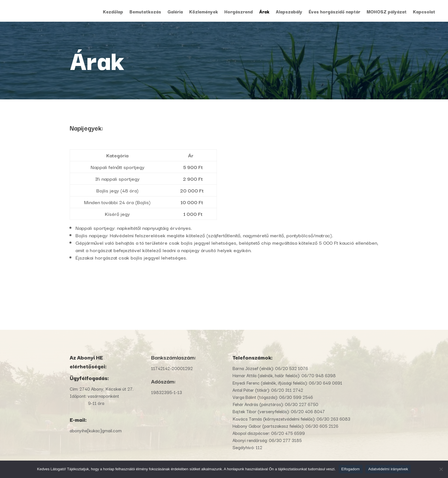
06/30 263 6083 (333, 419)
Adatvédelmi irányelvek (388, 469)
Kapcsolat (424, 12)
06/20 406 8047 (308, 411)
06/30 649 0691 (326, 383)
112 (259, 447)
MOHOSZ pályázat (387, 12)
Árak (264, 12)
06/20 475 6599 (288, 433)
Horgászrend (239, 12)
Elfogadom (351, 469)
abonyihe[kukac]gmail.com (96, 430)
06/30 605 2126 (322, 426)
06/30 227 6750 (302, 404)
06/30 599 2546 (296, 397)
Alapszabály (289, 12)
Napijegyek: (86, 128)
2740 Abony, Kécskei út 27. (106, 389)
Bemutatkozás (145, 12)
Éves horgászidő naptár (334, 12)
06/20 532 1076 (292, 368)
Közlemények (204, 12)
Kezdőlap (113, 12)
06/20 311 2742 (287, 390)
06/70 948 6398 (319, 375)
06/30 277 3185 (285, 440)
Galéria (175, 12)
